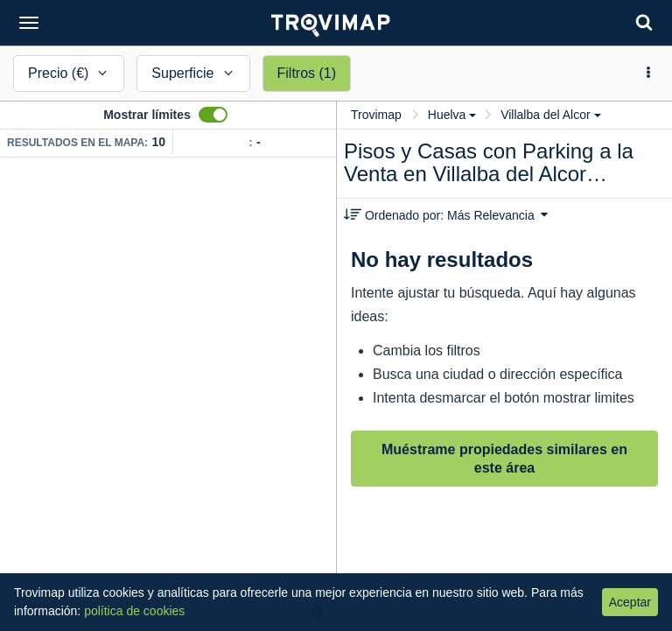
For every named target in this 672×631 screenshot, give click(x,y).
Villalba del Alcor (550, 115)
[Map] (168, 394)
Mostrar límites (147, 115)
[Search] (644, 22)
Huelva (452, 115)
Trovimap (376, 115)
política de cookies (134, 611)
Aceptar (630, 602)
